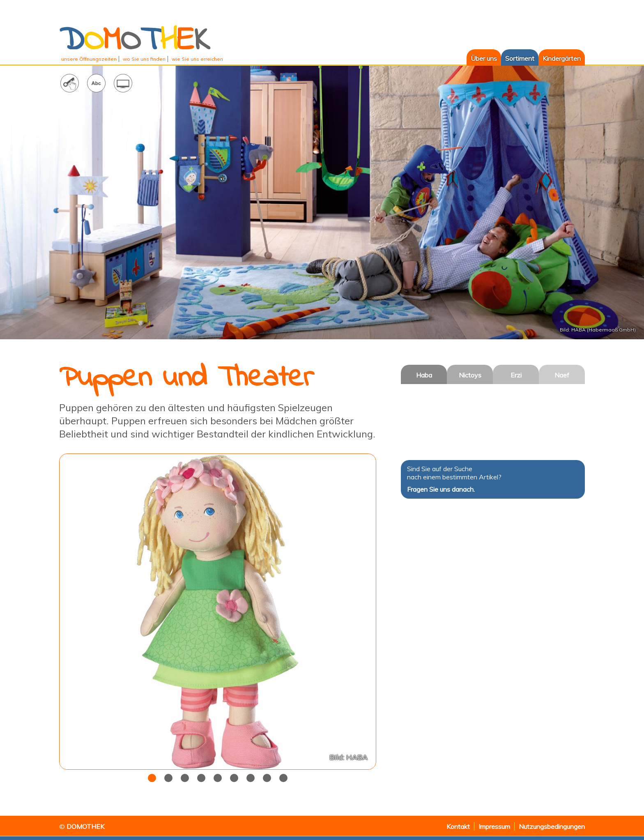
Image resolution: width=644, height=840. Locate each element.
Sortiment (520, 58)
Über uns (482, 58)
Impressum (494, 826)
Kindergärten (562, 58)
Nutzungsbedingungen (552, 826)
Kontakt (458, 826)
